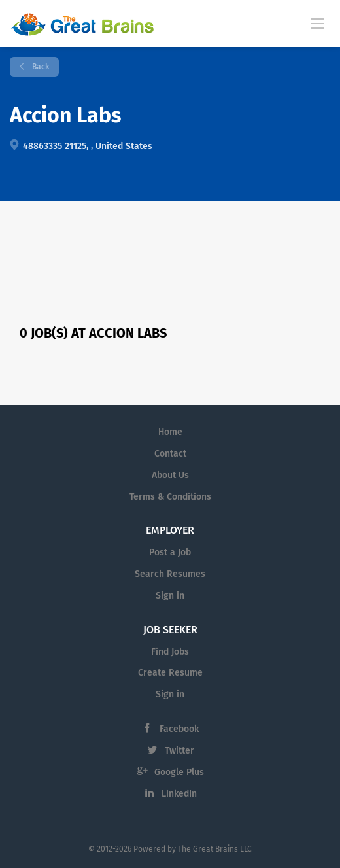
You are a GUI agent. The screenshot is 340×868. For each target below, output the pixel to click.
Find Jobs (170, 652)
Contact (170, 454)
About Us (170, 475)
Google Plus (179, 772)
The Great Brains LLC (215, 849)
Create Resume (170, 673)
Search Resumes (170, 574)
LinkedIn (179, 794)
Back (40, 67)
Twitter (179, 751)
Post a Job (170, 552)
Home (170, 432)
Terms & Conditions (170, 497)
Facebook (179, 729)
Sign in (170, 596)
